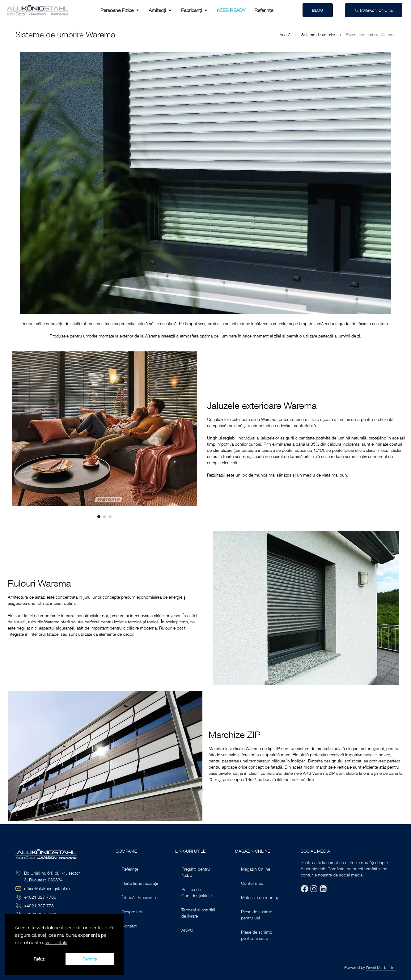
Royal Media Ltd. (381, 968)
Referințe (130, 869)
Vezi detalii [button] (56, 942)
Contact (129, 926)
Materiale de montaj (259, 897)
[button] (13, 435)
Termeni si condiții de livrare (198, 913)
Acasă (285, 35)
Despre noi (132, 912)
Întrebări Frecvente (139, 897)
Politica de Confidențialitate (197, 892)
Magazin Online (256, 869)
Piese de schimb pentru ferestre (257, 935)
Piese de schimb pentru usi (257, 915)
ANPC (187, 930)
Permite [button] (90, 959)
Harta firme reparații (140, 883)
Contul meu (252, 883)
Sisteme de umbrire (318, 35)
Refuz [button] (39, 959)
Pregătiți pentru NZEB (196, 872)
